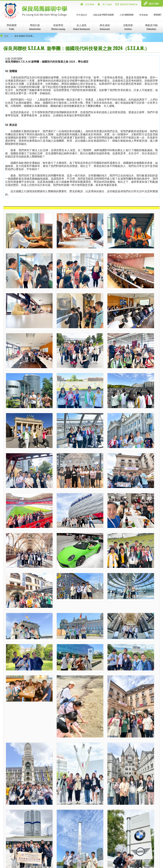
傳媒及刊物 (151, 27)
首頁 (6, 36)
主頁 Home (89, 4)
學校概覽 (12, 27)
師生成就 (105, 27)
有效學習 (58, 27)
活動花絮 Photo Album (103, 15)
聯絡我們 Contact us (129, 4)
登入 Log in (107, 4)
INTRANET (158, 15)
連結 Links (154, 3)
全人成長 (81, 27)
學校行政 (35, 27)
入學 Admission (126, 15)
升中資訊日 (82, 15)
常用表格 (144, 15)
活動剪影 (128, 27)
